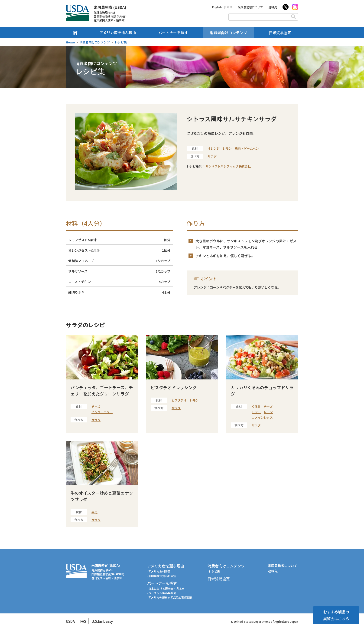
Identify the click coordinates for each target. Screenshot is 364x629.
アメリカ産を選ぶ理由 (118, 33)
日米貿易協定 (280, 33)
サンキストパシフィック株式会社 (228, 166)
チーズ (96, 407)
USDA (70, 621)
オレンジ (214, 148)
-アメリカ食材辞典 (159, 571)
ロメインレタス (262, 417)
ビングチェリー (102, 412)
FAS (83, 621)
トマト (256, 412)
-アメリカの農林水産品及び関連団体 (170, 597)
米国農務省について (250, 7)
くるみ (256, 407)
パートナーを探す (173, 33)
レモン (227, 148)
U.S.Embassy (102, 621)
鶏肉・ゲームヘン (247, 148)
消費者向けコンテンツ (228, 33)
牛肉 (94, 512)
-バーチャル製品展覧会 (162, 593)
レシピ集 (121, 42)
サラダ (212, 156)
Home (70, 42)
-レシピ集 (214, 571)
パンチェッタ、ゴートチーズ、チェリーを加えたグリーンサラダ (102, 390)
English (217, 7)
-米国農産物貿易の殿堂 (162, 576)
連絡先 (273, 7)
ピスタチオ (179, 400)
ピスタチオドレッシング (174, 387)
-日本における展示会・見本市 (166, 588)
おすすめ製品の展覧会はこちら (336, 615)
